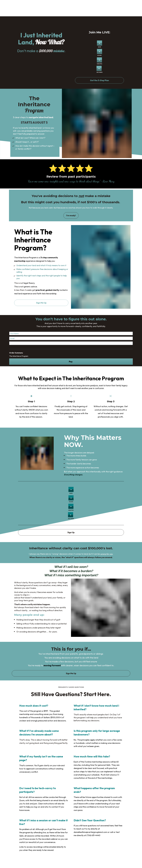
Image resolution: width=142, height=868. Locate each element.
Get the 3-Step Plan (100, 80)
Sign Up (71, 532)
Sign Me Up (41, 303)
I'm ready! (71, 215)
